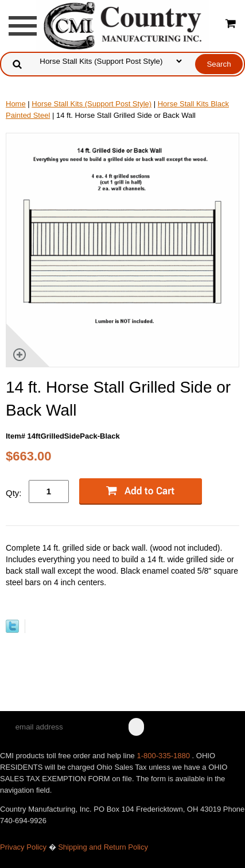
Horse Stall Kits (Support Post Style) (92, 104)
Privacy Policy (23, 847)
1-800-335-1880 (164, 756)
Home (16, 104)
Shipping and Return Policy (103, 847)
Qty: (14, 493)
